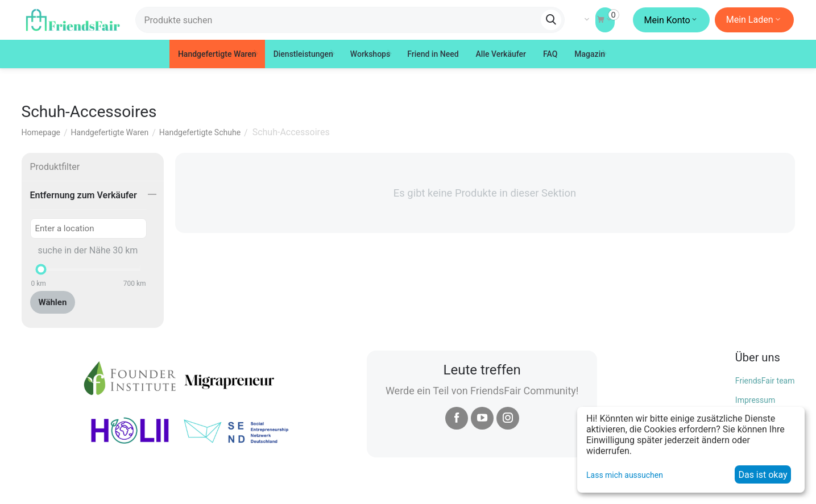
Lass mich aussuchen (625, 475)
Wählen (53, 302)
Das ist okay (763, 475)
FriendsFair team (765, 381)
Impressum (755, 400)
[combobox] (350, 20)
